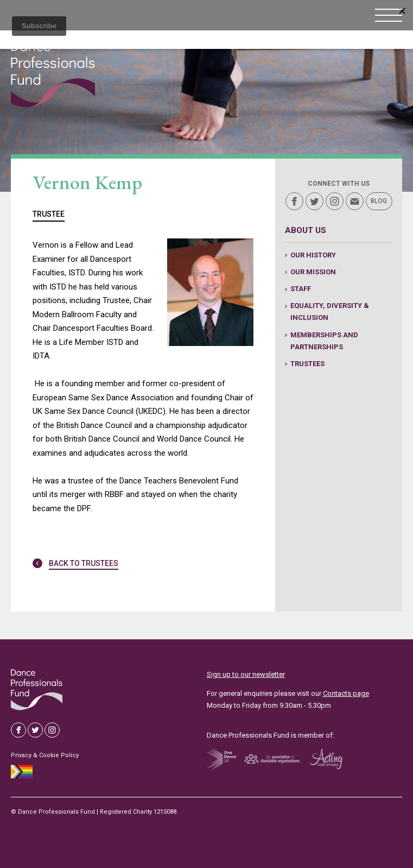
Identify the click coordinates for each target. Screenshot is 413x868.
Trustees (307, 364)
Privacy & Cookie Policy (45, 755)
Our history (313, 255)
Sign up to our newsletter (246, 674)
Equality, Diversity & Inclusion (330, 312)
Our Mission (313, 272)
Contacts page (346, 693)
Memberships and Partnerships (324, 341)
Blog (379, 201)
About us (306, 230)
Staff (301, 289)
